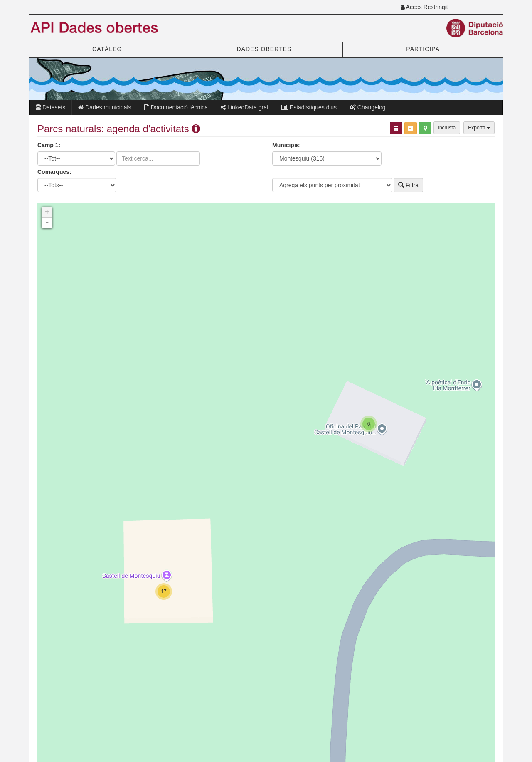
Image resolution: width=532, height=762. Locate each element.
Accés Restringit (424, 7)
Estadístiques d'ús (309, 107)
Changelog (368, 107)
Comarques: (54, 172)
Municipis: (287, 145)
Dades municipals (105, 107)
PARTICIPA (423, 49)
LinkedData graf (245, 107)
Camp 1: (49, 145)
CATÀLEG (107, 49)
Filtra (408, 185)
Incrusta (447, 128)
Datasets (50, 107)
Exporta (479, 128)
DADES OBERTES (264, 49)
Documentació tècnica (176, 107)
